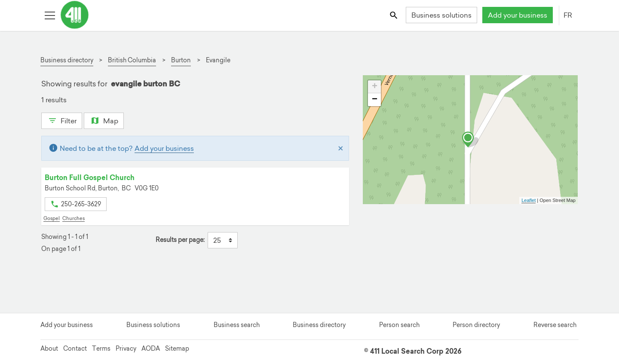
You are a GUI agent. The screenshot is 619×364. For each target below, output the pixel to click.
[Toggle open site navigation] (50, 15)
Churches (74, 218)
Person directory (476, 325)
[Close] (341, 148)
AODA (151, 349)
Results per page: (180, 240)
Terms (101, 349)
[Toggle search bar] (394, 15)
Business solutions (441, 15)
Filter (62, 120)
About (49, 349)
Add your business (518, 15)
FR (568, 15)
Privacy (126, 349)
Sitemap (177, 349)
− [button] (375, 100)
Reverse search (555, 325)
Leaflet (529, 200)
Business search (237, 325)
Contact (75, 349)
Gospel (52, 218)
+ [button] (375, 87)
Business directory (319, 325)
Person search (399, 325)
